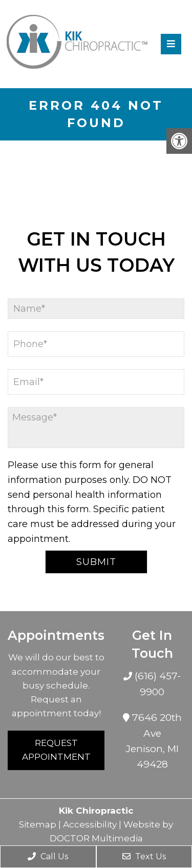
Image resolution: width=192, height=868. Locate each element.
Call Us (48, 856)
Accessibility (90, 824)
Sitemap (38, 824)
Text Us (144, 856)
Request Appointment (56, 750)
